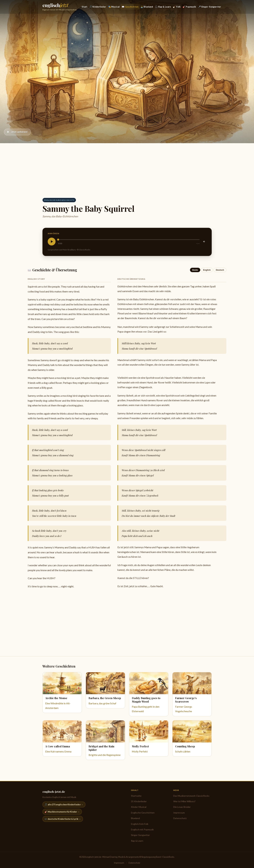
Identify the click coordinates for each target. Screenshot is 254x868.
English (207, 270)
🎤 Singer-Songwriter (210, 7)
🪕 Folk (177, 7)
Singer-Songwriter (140, 835)
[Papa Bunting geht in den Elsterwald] (149, 694)
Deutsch (220, 270)
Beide (195, 270)
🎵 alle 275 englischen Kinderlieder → (64, 805)
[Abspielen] (17, 132)
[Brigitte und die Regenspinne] (105, 740)
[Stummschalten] (204, 242)
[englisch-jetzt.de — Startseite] (60, 7)
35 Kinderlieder (139, 801)
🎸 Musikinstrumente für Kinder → (62, 812)
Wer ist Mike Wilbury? (184, 801)
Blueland (135, 818)
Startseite (136, 796)
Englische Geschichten (143, 813)
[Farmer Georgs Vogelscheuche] (192, 694)
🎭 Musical (114, 7)
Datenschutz (180, 818)
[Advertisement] (127, 168)
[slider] (129, 240)
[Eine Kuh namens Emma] (62, 738)
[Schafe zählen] (192, 738)
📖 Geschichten (130, 7)
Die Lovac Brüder (182, 807)
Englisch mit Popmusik (142, 829)
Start (84, 7)
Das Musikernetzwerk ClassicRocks (191, 796)
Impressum (179, 813)
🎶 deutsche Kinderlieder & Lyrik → (63, 819)
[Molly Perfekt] (149, 738)
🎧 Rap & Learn (163, 7)
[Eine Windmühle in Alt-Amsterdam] (62, 693)
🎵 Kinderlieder (98, 7)
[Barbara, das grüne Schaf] (105, 690)
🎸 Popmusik (189, 7)
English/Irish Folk (140, 824)
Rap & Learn (137, 841)
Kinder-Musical (139, 807)
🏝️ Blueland (147, 7)
